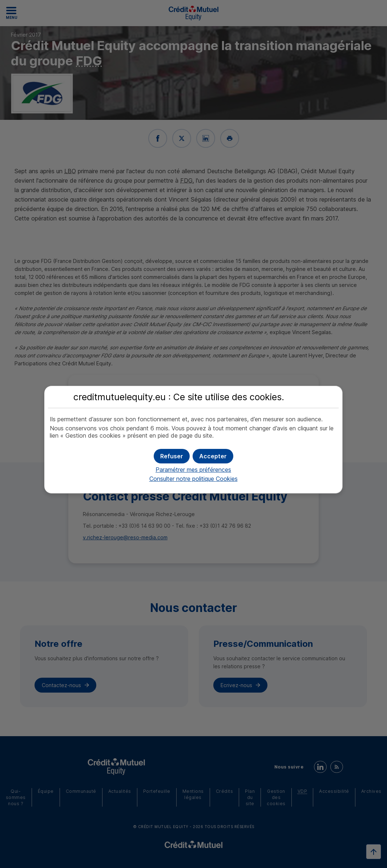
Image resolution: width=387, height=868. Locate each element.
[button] (213, 456)
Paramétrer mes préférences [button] (193, 470)
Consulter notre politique (193, 479)
